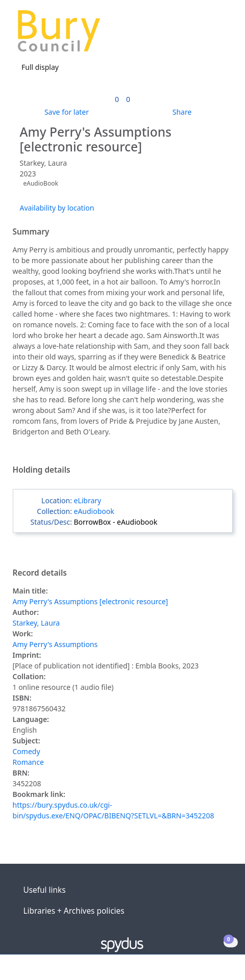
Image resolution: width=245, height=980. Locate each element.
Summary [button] (31, 232)
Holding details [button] (42, 470)
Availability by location (57, 208)
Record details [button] (40, 573)
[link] (117, 99)
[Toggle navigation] (222, 35)
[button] (209, 35)
